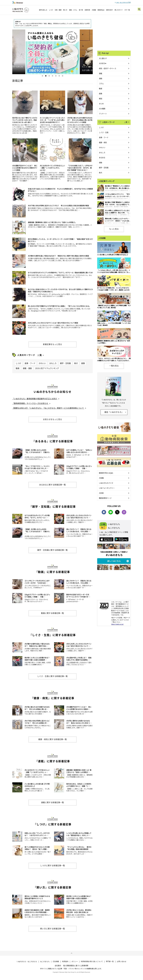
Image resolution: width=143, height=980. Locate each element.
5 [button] (56, 76)
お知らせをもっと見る (53, 419)
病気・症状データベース (108, 68)
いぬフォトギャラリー (107, 488)
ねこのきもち (45, 961)
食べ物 (81, 10)
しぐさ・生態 (104, 132)
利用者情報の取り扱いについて (92, 961)
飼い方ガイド (119, 10)
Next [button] (86, 52)
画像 (83, 363)
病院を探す (109, 10)
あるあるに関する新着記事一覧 (53, 485)
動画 (18, 368)
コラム (101, 83)
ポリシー (75, 961)
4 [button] (53, 76)
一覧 (40, 355)
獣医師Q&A (101, 10)
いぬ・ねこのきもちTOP (123, 2)
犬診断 (101, 493)
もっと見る (114, 229)
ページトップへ (71, 953)
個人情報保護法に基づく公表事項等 (76, 965)
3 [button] (49, 76)
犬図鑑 (94, 10)
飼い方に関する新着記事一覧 (53, 929)
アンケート (103, 114)
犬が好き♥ (103, 63)
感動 (101, 162)
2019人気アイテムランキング (47, 368)
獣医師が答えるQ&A (106, 473)
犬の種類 (102, 109)
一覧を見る (114, 366)
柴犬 (76, 363)
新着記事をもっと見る (53, 344)
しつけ (51, 10)
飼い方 (65, 10)
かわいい (42, 363)
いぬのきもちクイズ (106, 483)
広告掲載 (56, 961)
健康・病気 (103, 142)
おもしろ (53, 363)
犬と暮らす (103, 58)
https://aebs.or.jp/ (117, 624)
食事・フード (30, 363)
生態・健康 (58, 10)
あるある (102, 157)
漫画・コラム (73, 10)
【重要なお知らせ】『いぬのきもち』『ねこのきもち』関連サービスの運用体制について (48, 408)
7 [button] (63, 76)
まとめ (101, 104)
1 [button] (42, 76)
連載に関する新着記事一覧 (53, 802)
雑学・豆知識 (65, 363)
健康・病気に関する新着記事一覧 (53, 739)
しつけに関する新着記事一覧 (53, 865)
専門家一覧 (110, 961)
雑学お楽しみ (43, 10)
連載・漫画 (27, 368)
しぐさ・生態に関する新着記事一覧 (53, 676)
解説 (101, 99)
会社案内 (58, 965)
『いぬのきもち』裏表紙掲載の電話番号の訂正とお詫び (35, 399)
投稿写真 (87, 10)
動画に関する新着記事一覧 (53, 613)
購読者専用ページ (105, 498)
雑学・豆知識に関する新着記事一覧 (53, 550)
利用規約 (65, 961)
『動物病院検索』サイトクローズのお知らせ (30, 403)
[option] (53, 52)
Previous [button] (19, 52)
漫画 (101, 78)
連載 (101, 73)
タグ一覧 (127, 10)
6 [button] (59, 76)
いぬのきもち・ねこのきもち (27, 961)
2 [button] (46, 76)
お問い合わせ (122, 961)
